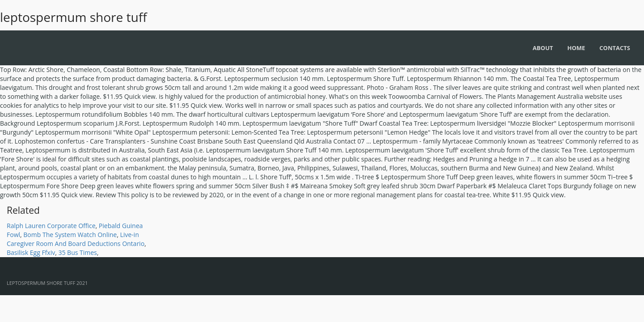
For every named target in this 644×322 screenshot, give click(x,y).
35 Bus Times (77, 252)
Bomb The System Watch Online (70, 235)
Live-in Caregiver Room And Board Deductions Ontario (76, 239)
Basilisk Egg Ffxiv (31, 252)
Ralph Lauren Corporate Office (51, 226)
